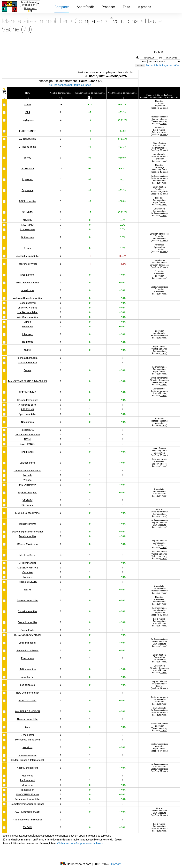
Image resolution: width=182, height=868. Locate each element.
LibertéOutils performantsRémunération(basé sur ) (159, 510)
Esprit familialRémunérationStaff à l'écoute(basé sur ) (159, 620)
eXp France (28, 449)
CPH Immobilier (28, 560)
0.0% (122, 218)
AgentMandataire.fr (28, 765)
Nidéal (27, 348)
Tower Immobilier (28, 620)
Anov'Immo (28, 288)
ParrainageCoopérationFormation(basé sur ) (159, 246)
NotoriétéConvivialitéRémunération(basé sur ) (159, 598)
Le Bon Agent (27, 778)
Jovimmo (28, 783)
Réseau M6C (28, 427)
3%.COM (28, 825)
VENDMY (28, 498)
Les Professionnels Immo (27, 468)
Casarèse (28, 570)
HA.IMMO (28, 340)
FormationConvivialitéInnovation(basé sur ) (159, 272)
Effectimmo (27, 656)
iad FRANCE (28, 166)
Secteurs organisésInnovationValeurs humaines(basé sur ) (159, 725)
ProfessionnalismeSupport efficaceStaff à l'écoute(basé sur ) (159, 521)
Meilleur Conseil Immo (27, 510)
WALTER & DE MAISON (28, 709)
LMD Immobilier (27, 667)
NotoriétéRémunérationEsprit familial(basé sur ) (159, 199)
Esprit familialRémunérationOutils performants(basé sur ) (159, 825)
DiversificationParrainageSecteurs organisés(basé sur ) (159, 188)
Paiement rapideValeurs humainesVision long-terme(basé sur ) (159, 553)
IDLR (27, 110)
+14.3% (122, 129)
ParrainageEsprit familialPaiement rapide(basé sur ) (159, 129)
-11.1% (122, 261)
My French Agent (28, 490)
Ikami (27, 725)
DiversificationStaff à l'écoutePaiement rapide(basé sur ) (159, 144)
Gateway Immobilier (28, 598)
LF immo (28, 246)
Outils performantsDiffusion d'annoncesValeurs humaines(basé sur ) (159, 379)
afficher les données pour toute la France (85, 841)
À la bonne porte (28, 402)
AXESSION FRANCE (27, 565)
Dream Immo (28, 272)
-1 (90, 254)
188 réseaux (30, 9)
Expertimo (28, 177)
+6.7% (122, 166)
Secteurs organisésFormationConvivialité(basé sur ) (159, 288)
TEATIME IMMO (28, 390)
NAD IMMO (28, 222)
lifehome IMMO (27, 521)
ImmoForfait (28, 675)
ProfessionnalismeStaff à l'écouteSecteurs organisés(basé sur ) (159, 765)
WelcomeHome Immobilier (27, 296)
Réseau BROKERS (28, 579)
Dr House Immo (28, 144)
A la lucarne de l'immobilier (27, 817)
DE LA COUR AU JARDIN (28, 632)
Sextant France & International (27, 757)
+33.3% (122, 110)
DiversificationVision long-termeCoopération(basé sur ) (159, 449)
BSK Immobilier (28, 199)
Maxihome (27, 773)
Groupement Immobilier (28, 797)
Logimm (28, 575)
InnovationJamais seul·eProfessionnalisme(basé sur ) (159, 332)
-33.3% (122, 254)
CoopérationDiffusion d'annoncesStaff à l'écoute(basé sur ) (159, 667)
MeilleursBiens (28, 553)
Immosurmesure (27, 753)
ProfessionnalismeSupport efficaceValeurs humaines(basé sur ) (159, 118)
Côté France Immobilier (27, 432)
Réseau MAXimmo (28, 542)
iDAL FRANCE (27, 441)
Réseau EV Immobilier (28, 254)
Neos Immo (28, 420)
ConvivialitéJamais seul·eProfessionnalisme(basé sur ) (159, 587)
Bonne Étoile (28, 628)
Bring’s (28, 319)
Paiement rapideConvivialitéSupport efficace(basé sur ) (159, 460)
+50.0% (122, 155)
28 (61, 102)
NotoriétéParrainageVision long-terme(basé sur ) (159, 166)
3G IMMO (27, 210)
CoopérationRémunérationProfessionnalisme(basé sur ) (159, 210)
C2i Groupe (28, 503)
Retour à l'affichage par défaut (162, 63)
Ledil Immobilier (28, 640)
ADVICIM (28, 218)
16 (61, 166)
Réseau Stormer (28, 300)
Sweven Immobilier (27, 398)
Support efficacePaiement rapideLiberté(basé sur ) (159, 682)
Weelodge (28, 324)
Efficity (28, 155)
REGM (28, 587)
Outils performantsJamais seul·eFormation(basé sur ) (159, 698)
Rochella (27, 473)
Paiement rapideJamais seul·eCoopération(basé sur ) (159, 609)
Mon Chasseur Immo (28, 280)
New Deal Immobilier (28, 690)
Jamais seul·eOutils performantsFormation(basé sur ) (159, 155)
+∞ (122, 177)
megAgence (27, 118)
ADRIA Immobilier (28, 360)
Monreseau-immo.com (27, 737)
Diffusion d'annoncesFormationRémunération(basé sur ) (159, 235)
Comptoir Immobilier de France (28, 801)
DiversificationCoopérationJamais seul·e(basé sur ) (159, 656)
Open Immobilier (27, 412)
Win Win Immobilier (28, 315)
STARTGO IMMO (28, 698)
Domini (28, 368)
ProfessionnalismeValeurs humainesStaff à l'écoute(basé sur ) (159, 640)
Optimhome (28, 235)
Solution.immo (28, 460)
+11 (90, 102)
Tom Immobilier (28, 534)
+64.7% (122, 102)
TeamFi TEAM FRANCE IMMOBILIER (27, 379)
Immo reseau (28, 227)
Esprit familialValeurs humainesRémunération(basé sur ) (159, 348)
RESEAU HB (28, 407)
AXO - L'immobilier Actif (28, 809)
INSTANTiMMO (28, 482)
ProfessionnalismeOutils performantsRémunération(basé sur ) (159, 177)
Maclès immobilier (27, 310)
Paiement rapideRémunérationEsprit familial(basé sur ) (159, 368)
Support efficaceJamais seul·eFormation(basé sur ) (159, 542)
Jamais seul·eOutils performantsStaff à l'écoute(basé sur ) (159, 390)
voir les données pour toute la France (70, 83)
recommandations (160, 93)
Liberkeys (28, 332)
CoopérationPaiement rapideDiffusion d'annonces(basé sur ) (159, 261)
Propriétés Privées (28, 261)
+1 (90, 129)
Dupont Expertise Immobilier (28, 529)
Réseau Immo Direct (28, 648)
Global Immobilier (28, 609)
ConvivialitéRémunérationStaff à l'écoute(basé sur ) (159, 490)
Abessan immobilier (28, 717)
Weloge (27, 477)
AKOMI (28, 437)
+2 (90, 110)
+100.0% (122, 118)
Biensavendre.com (28, 355)
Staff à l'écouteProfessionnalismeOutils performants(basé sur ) (159, 709)
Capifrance (27, 188)
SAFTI (28, 102)
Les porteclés (28, 682)
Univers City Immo (28, 305)
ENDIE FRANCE (28, 129)
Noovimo (28, 745)
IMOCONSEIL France (28, 792)
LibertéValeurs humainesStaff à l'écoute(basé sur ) (159, 809)
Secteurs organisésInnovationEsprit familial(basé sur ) (159, 745)
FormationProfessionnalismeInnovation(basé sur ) (159, 420)
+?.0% (122, 272)
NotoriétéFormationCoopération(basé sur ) (159, 102)
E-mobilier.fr (27, 732)
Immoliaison (28, 787)
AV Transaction (28, 136)
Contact (116, 861)
